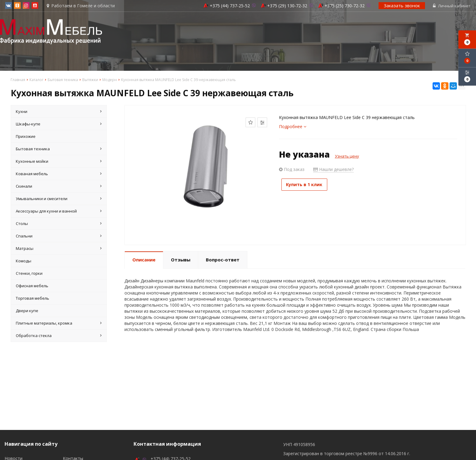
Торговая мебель (32, 299)
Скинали (59, 187)
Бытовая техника (59, 149)
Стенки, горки (29, 274)
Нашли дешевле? (333, 170)
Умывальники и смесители (59, 199)
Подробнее (293, 127)
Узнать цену (347, 157)
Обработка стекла (59, 336)
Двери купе (27, 311)
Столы (59, 224)
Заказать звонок (402, 6)
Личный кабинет (452, 6)
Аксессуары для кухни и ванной (59, 212)
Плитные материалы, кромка (59, 324)
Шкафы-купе (59, 124)
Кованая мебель (59, 174)
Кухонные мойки (59, 162)
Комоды (24, 261)
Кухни (59, 112)
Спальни (59, 237)
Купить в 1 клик (307, 185)
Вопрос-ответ (223, 260)
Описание (144, 260)
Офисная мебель (32, 286)
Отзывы (181, 260)
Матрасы (59, 249)
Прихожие (26, 137)
